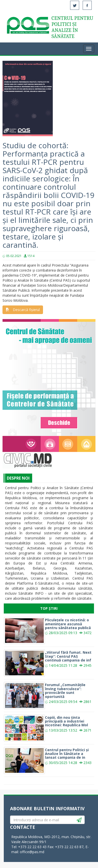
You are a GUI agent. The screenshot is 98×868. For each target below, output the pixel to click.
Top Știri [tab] (49, 608)
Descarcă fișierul (23, 310)
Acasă (28, 26)
